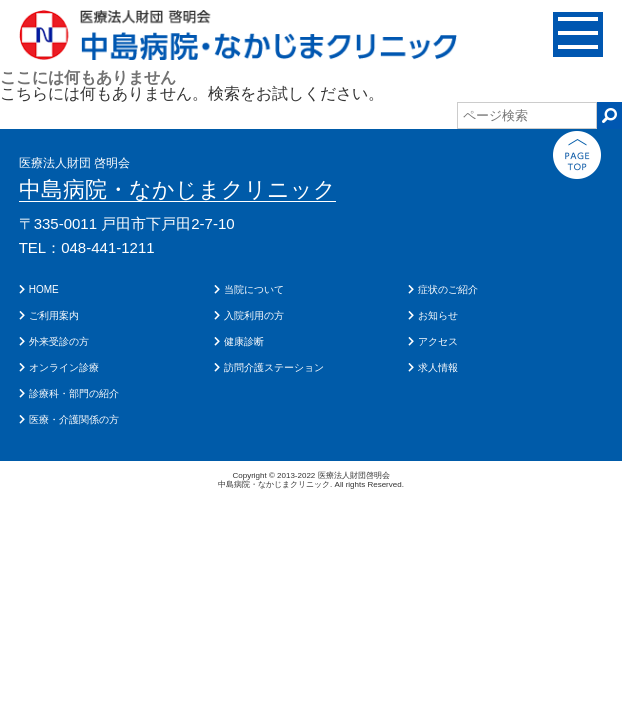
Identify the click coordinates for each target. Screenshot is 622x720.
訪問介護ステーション (274, 367)
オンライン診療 (64, 367)
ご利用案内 (54, 315)
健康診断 (244, 341)
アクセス (438, 341)
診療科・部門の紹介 (74, 393)
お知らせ (438, 315)
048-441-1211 (107, 247)
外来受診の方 (59, 341)
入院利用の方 (254, 315)
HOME (44, 289)
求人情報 (438, 367)
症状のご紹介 (448, 289)
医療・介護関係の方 (74, 419)
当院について (254, 289)
